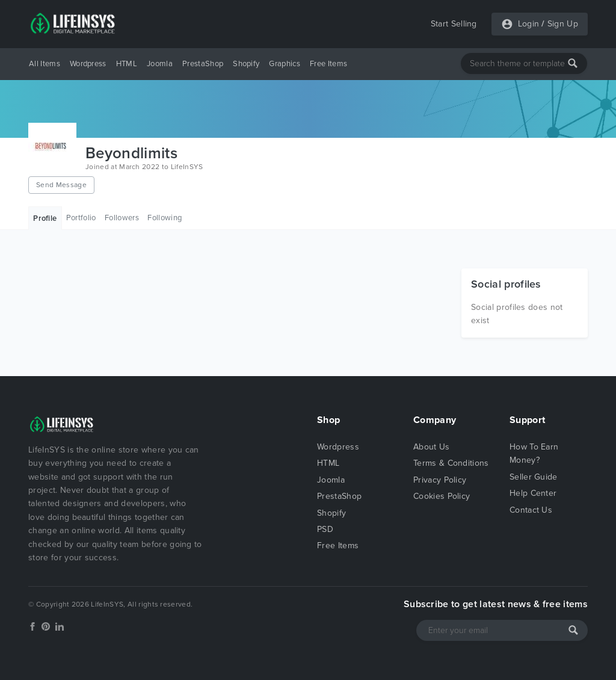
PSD (325, 529)
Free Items (328, 64)
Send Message (61, 185)
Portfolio (81, 218)
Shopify (246, 64)
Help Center (533, 493)
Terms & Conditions (451, 463)
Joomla (160, 64)
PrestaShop (203, 64)
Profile (45, 218)
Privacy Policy (440, 480)
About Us (432, 447)
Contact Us (531, 510)
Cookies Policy (442, 496)
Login (529, 24)
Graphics (285, 64)
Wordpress (88, 64)
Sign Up (563, 24)
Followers (122, 218)
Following (165, 218)
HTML (127, 64)
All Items (45, 64)
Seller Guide (534, 477)
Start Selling (454, 24)
